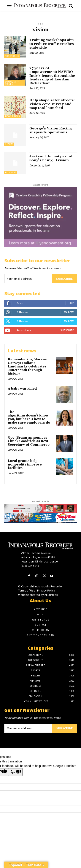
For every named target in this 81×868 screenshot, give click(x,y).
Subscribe (64, 279)
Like (71, 303)
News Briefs (13, 116)
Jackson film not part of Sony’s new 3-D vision (51, 158)
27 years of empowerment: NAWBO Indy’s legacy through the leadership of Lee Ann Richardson (52, 76)
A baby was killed (22, 389)
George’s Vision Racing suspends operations (51, 130)
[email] (28, 279)
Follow (69, 312)
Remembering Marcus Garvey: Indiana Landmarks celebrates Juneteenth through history (27, 366)
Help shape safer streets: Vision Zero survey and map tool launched (52, 104)
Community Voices (12, 83)
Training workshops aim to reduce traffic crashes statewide (52, 44)
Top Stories (12, 56)
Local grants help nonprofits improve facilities (25, 464)
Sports (9, 144)
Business (11, 172)
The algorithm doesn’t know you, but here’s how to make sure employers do (29, 417)
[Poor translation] (16, 772)
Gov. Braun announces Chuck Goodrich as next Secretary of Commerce (29, 441)
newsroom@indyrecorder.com (40, 561)
